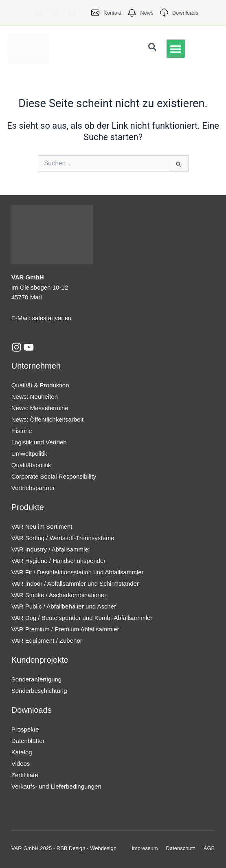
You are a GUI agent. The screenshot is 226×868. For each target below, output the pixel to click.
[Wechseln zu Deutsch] (39, 13)
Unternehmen (36, 366)
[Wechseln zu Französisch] (72, 13)
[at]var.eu (59, 318)
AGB (209, 848)
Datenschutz (181, 848)
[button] (176, 49)
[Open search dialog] (152, 49)
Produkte (28, 507)
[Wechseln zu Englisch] (55, 13)
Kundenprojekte (40, 660)
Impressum (145, 848)
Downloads (32, 710)
